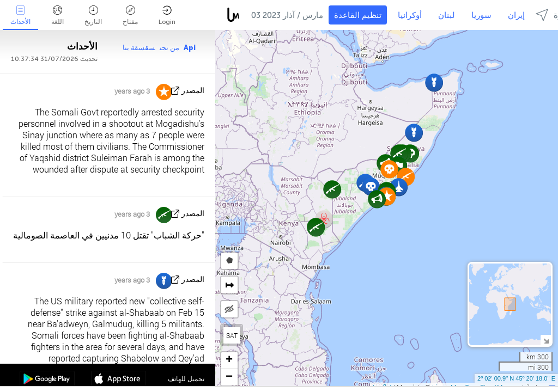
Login (167, 16)
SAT (232, 335)
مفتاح (130, 16)
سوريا (481, 15)
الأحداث (20, 16)
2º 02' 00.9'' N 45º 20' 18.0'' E (516, 378)
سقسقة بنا (139, 48)
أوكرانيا (410, 15)
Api (190, 48)
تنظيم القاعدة (358, 15)
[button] (332, 189)
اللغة (57, 16)
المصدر (193, 91)
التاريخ (93, 16)
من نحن (169, 48)
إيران (516, 15)
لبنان (447, 15)
